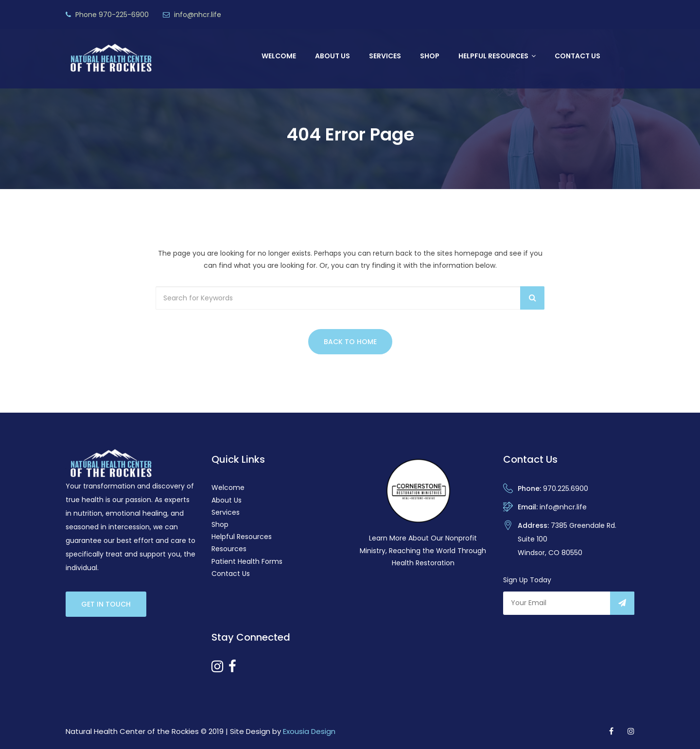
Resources (229, 549)
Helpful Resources (493, 56)
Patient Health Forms (247, 561)
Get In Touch (106, 604)
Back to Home (350, 342)
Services (385, 56)
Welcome (279, 56)
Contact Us (577, 56)
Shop (430, 56)
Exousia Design (309, 731)
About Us (332, 56)
